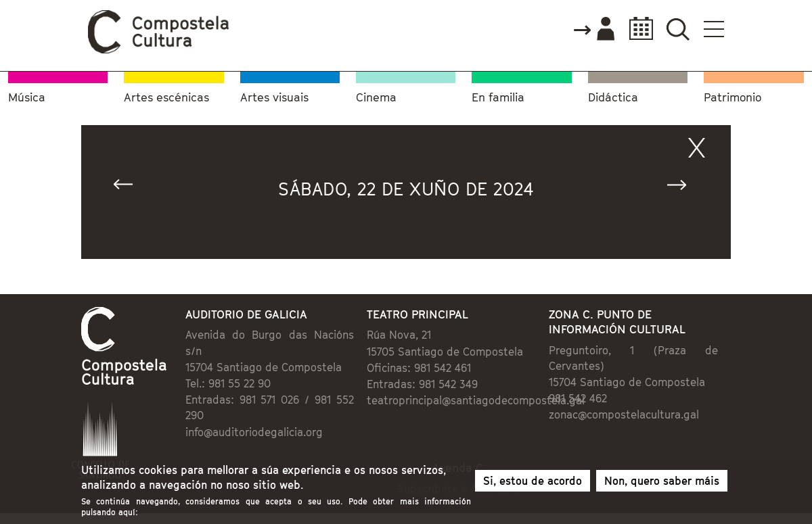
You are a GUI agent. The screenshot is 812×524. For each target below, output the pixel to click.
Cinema (376, 98)
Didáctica (613, 98)
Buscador (678, 29)
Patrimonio (732, 98)
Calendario (637, 29)
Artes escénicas (166, 98)
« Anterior (129, 188)
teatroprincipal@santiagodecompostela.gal (476, 400)
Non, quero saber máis (662, 485)
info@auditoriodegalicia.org (254, 432)
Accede (593, 30)
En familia (498, 98)
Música (27, 98)
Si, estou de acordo (533, 485)
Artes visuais (274, 98)
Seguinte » (683, 188)
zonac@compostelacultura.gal (624, 414)
